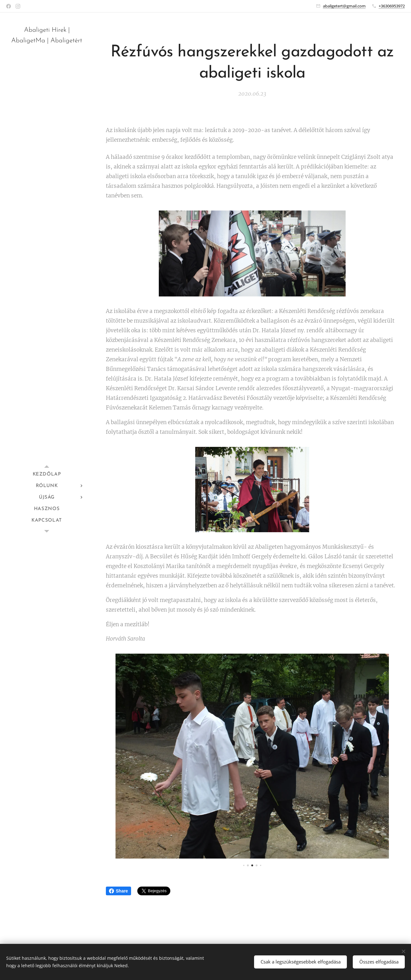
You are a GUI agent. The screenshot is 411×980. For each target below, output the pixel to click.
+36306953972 (392, 6)
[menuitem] (47, 474)
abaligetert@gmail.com (344, 6)
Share (118, 891)
